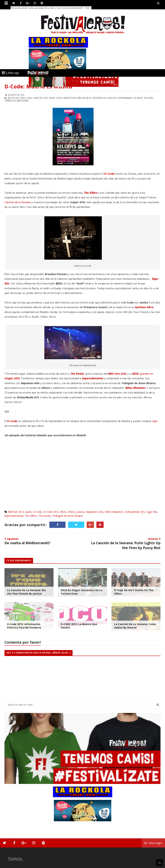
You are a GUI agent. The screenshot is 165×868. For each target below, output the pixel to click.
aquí (155, 421)
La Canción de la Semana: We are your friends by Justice (26, 592)
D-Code (37, 512)
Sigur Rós (152, 512)
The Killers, (138, 98)
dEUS (63, 512)
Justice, (60, 98)
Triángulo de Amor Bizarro (68, 516)
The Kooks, (149, 98)
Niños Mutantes (114, 512)
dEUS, (46, 98)
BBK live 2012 (16, 512)
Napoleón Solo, (70, 98)
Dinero (72, 512)
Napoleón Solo (95, 512)
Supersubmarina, (125, 98)
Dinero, (52, 98)
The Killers (31, 516)
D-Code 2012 (51, 512)
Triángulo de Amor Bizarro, (17, 101)
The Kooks (45, 516)
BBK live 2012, (14, 98)
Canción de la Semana (18, 202)
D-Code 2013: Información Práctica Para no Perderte (24, 626)
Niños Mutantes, (85, 98)
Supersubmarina (14, 516)
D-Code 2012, (38, 98)
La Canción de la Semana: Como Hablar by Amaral (135, 626)
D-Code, (29, 98)
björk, (23, 98)
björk (28, 512)
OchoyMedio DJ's (135, 512)
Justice (81, 512)
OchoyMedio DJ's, (100, 98)
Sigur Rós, (112, 98)
